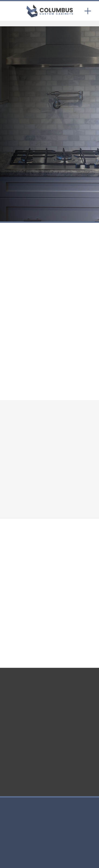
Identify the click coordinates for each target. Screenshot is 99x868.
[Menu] (88, 11)
